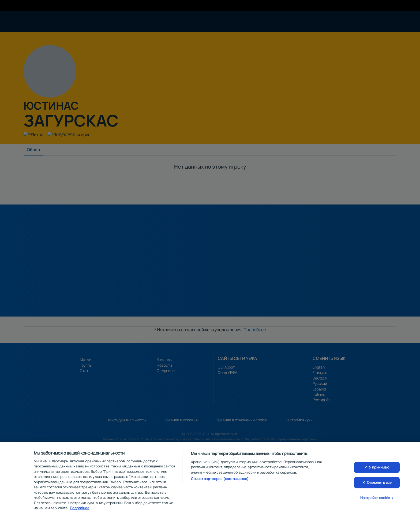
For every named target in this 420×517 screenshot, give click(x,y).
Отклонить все (379, 484)
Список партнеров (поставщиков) (220, 481)
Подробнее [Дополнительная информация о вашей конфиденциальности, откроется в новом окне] (80, 510)
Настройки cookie (375, 499)
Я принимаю (379, 469)
